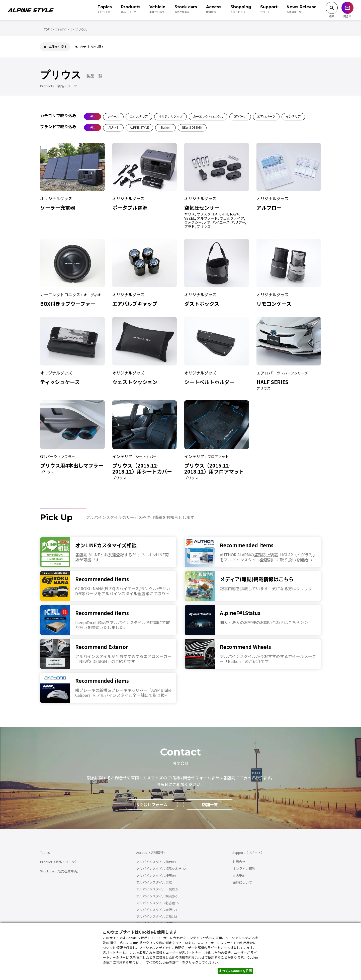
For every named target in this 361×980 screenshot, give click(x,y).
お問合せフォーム (151, 804)
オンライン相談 (244, 869)
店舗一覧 (210, 804)
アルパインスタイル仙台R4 (156, 862)
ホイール (113, 116)
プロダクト (62, 29)
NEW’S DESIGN (192, 127)
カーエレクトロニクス (208, 116)
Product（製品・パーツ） (59, 862)
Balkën (166, 127)
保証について (242, 882)
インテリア (293, 116)
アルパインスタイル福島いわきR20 (162, 869)
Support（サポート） (248, 852)
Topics (45, 852)
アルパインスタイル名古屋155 (158, 903)
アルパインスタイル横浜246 (157, 896)
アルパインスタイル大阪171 (157, 910)
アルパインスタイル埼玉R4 (156, 876)
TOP (47, 29)
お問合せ (239, 862)
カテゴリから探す (89, 47)
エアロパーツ (266, 116)
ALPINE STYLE (139, 127)
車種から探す (55, 47)
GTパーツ (240, 116)
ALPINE (113, 127)
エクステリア (139, 116)
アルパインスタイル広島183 (157, 916)
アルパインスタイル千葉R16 (157, 889)
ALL (93, 116)
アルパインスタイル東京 (154, 882)
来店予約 (239, 876)
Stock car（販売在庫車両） (60, 871)
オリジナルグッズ (170, 116)
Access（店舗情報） (151, 852)
